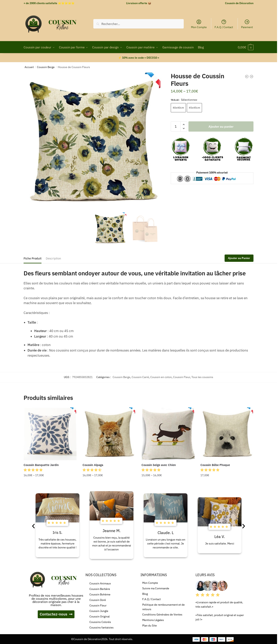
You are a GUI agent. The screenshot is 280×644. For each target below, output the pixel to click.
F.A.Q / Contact (224, 24)
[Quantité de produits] (176, 126)
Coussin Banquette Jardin (41, 465)
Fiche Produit (33, 258)
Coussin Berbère (100, 589)
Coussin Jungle (99, 611)
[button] (33, 470)
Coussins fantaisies (101, 627)
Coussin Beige (46, 67)
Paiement (247, 24)
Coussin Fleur (182, 377)
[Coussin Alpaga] (109, 434)
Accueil (29, 67)
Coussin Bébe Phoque (215, 465)
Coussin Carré (140, 377)
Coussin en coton (161, 377)
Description (53, 258)
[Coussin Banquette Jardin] (50, 434)
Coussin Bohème (100, 594)
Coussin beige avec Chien (159, 465)
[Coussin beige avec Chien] (168, 434)
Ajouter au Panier (239, 258)
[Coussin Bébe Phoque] (227, 434)
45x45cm (194, 108)
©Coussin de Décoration (86, 639)
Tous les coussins (202, 377)
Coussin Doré (98, 600)
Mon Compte (199, 24)
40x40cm (178, 108)
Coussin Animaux (100, 583)
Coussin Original (100, 616)
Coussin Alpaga (93, 465)
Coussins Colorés (100, 622)
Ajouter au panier (221, 126)
